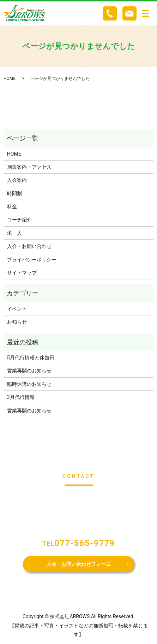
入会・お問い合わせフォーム (79, 564)
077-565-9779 (84, 543)
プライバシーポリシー (32, 260)
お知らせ (17, 322)
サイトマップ (22, 273)
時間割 (14, 193)
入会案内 (17, 180)
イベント (17, 309)
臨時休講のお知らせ (29, 384)
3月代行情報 (21, 397)
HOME (10, 79)
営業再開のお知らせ (29, 371)
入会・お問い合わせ (29, 246)
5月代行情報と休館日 (31, 358)
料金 (12, 207)
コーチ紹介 (19, 220)
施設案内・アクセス (29, 167)
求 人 (14, 233)
